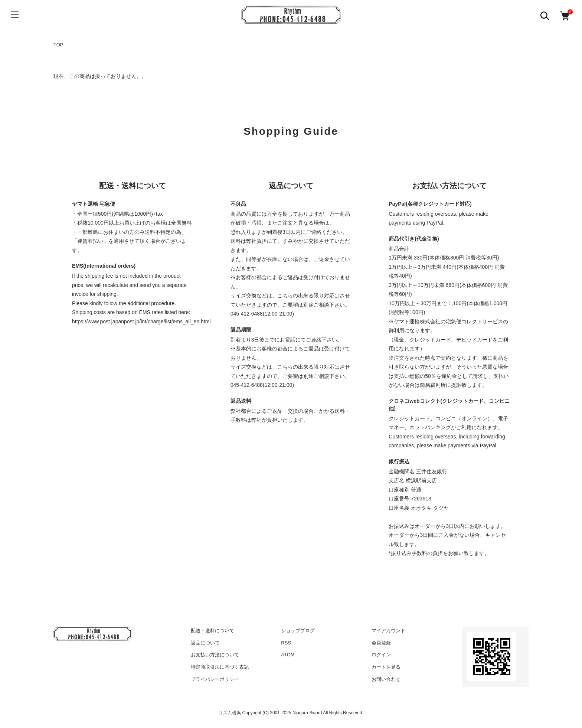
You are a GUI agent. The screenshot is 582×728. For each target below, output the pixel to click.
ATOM (288, 655)
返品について (205, 643)
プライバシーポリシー (215, 679)
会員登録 (381, 643)
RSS (286, 643)
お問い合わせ (386, 679)
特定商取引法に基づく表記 (220, 667)
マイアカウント (388, 631)
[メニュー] (15, 15)
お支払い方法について (215, 655)
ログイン (381, 655)
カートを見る (386, 667)
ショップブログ (298, 631)
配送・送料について (212, 631)
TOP (58, 45)
